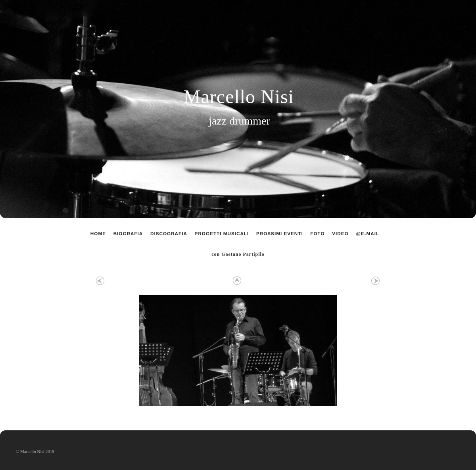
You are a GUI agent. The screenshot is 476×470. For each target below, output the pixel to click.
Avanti (376, 281)
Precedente (100, 281)
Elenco (236, 281)
